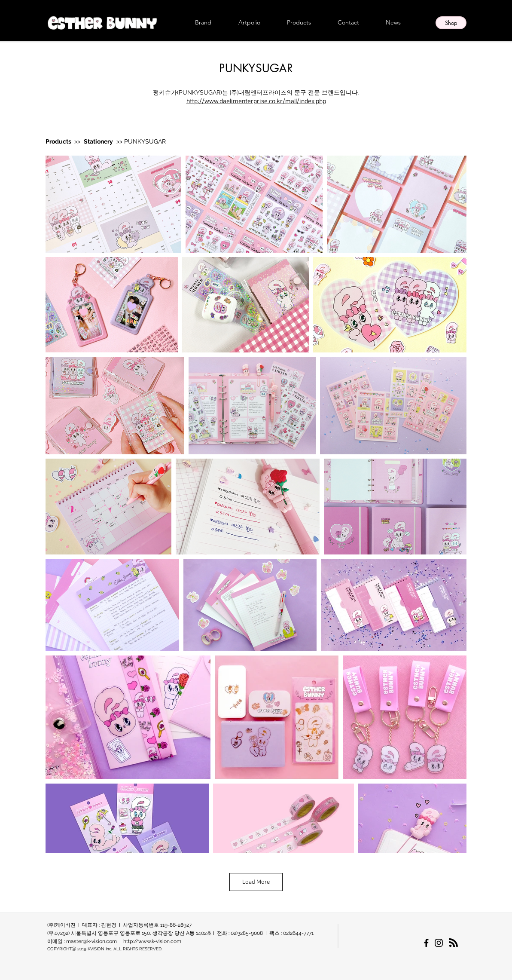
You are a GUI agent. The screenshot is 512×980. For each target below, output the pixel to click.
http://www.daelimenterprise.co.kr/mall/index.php (256, 101)
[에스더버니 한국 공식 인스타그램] (439, 943)
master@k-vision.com (91, 941)
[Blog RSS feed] (454, 943)
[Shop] (451, 23)
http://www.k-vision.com (152, 941)
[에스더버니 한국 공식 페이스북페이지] (426, 943)
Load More (256, 882)
